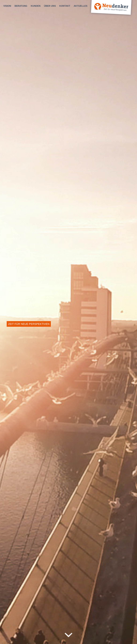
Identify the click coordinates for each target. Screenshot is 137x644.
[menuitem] (7, 6)
